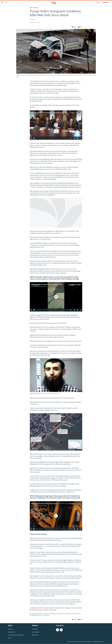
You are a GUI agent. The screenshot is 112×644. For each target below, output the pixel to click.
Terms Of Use (12, 632)
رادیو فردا (98, 3)
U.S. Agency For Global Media (16, 635)
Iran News (35, 629)
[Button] (74, 27)
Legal (10, 638)
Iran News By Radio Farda (40, 115)
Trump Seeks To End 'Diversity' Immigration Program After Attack (52, 113)
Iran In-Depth (34, 8)
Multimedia (35, 635)
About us (10, 629)
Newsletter (106, 3)
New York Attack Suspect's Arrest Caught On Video (47, 285)
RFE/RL (33, 20)
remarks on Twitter (37, 608)
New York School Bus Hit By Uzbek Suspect (45, 504)
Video (32, 462)
